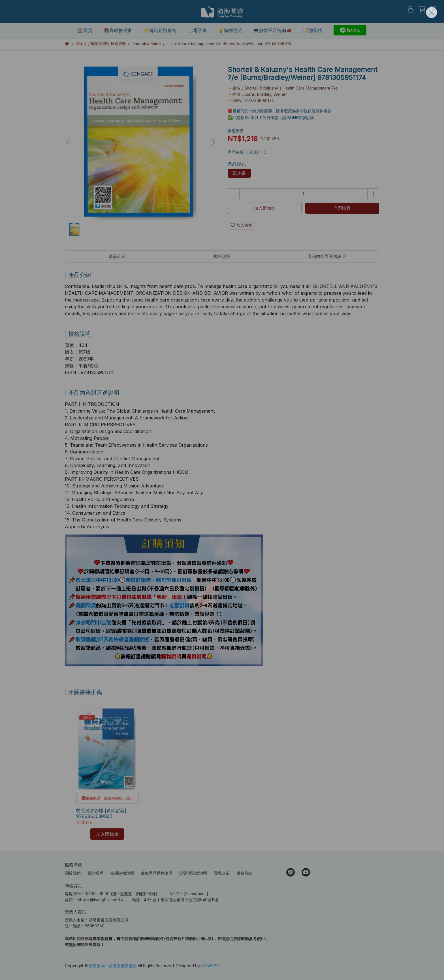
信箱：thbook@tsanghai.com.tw (94, 900)
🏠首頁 (85, 30)
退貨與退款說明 (193, 873)
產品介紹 (117, 256)
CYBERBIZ (210, 966)
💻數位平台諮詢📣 (272, 30)
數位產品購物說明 (157, 873)
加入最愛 (242, 225)
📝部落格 (313, 30)
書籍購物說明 (122, 873)
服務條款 (244, 873)
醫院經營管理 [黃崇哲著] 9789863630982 (101, 813)
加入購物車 (265, 208)
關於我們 (73, 873)
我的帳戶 (95, 873)
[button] (213, 142)
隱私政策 (222, 873)
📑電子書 (197, 30)
